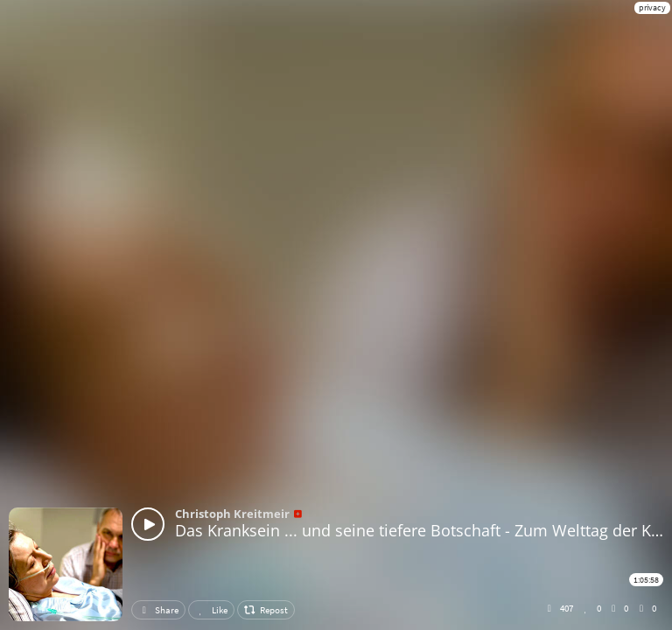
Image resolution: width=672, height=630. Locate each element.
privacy (652, 7)
